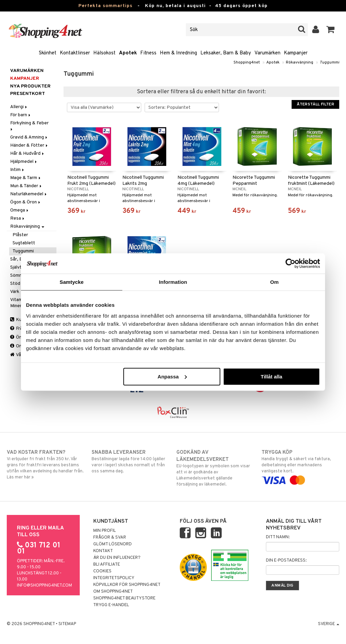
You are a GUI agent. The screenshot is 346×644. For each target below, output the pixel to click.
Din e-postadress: (286, 561)
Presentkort (28, 94)
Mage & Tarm (26, 178)
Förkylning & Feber (30, 126)
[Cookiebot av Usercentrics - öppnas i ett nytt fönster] (290, 264)
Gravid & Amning (29, 137)
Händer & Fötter (29, 145)
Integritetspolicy (114, 578)
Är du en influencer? (117, 558)
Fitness (148, 53)
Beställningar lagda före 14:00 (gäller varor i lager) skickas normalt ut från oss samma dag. (130, 462)
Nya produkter (30, 86)
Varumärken (267, 53)
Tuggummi (329, 63)
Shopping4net (247, 63)
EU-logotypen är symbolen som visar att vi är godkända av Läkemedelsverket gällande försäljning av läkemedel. (215, 468)
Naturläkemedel (29, 194)
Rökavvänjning (300, 63)
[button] (331, 30)
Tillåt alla (271, 376)
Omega (20, 210)
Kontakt (103, 551)
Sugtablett (24, 243)
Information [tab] (173, 282)
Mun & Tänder (26, 186)
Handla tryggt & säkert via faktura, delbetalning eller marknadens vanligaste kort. (300, 466)
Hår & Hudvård (28, 154)
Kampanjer (296, 53)
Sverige (329, 624)
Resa (18, 218)
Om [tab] (274, 282)
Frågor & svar (110, 538)
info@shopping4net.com (44, 586)
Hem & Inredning (178, 53)
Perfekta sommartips (105, 6)
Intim (18, 170)
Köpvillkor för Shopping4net (127, 585)
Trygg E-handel (111, 605)
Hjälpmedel (24, 162)
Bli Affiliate (107, 565)
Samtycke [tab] (72, 282)
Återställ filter (315, 104)
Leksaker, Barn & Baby (226, 53)
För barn (21, 115)
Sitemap (67, 624)
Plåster (20, 235)
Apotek (128, 53)
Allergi (19, 107)
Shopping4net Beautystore (124, 598)
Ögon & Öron (26, 202)
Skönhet (48, 53)
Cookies (102, 571)
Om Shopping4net (113, 592)
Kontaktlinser (75, 53)
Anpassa (172, 376)
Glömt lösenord (113, 544)
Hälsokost (104, 53)
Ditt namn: (278, 537)
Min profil (105, 531)
